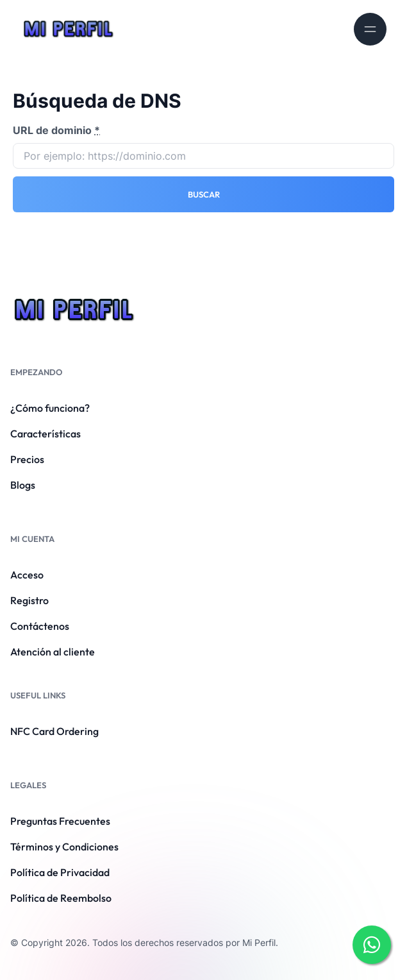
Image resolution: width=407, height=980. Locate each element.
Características (46, 434)
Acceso (27, 575)
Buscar (204, 194)
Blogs (23, 485)
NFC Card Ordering (54, 731)
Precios (27, 459)
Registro (29, 600)
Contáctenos (40, 626)
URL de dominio (56, 130)
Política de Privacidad (60, 872)
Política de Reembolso (61, 898)
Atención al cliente (53, 652)
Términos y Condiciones (64, 847)
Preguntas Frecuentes (60, 821)
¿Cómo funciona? (50, 408)
